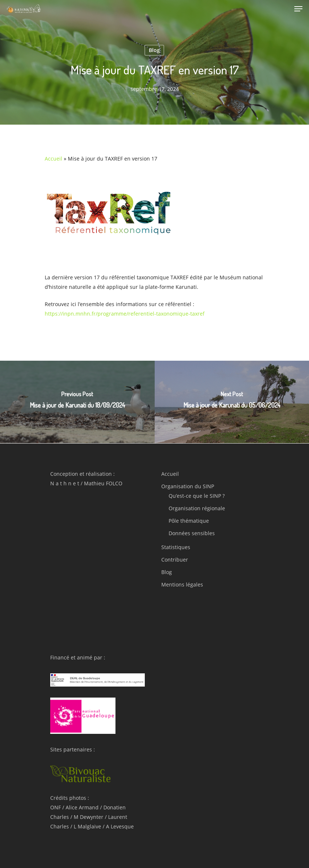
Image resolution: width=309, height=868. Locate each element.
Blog (154, 50)
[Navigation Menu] (298, 9)
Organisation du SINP (188, 486)
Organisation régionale (197, 508)
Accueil (54, 159)
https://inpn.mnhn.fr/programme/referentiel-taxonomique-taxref (125, 314)
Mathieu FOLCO (103, 483)
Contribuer (175, 560)
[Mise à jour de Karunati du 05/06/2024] (232, 402)
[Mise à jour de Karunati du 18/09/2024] (77, 402)
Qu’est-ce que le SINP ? (197, 496)
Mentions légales (182, 584)
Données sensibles (192, 533)
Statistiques (176, 547)
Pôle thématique (189, 521)
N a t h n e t (65, 483)
